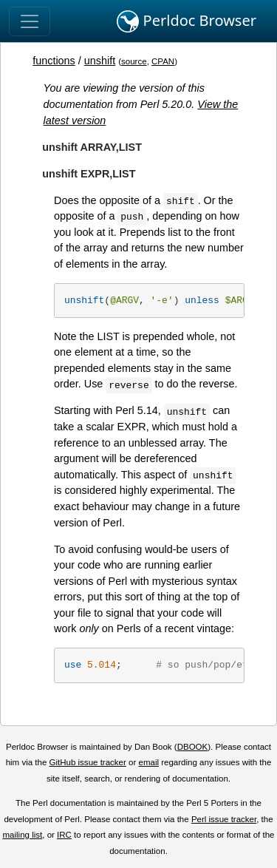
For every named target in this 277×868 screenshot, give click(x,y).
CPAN (163, 61)
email (148, 762)
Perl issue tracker (224, 819)
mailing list (22, 835)
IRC (64, 835)
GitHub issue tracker (88, 762)
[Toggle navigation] (30, 21)
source (134, 61)
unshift (100, 61)
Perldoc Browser (187, 21)
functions (54, 61)
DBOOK (193, 747)
